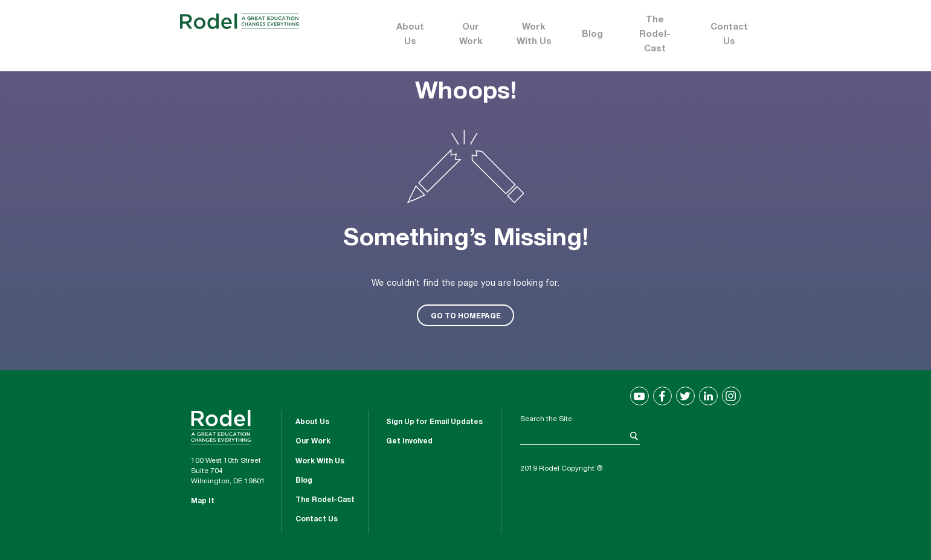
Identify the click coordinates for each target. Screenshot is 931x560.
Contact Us (729, 35)
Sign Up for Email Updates (434, 422)
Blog (592, 35)
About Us (410, 35)
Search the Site (546, 419)
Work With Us (534, 35)
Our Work (471, 35)
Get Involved (409, 442)
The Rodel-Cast (655, 35)
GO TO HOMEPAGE (466, 315)
